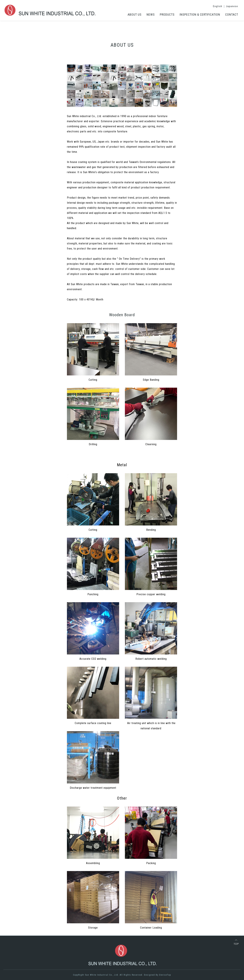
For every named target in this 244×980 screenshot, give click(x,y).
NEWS (151, 15)
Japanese (232, 6)
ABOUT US (135, 15)
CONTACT (232, 15)
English (218, 6)
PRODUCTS (167, 15)
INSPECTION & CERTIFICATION (200, 15)
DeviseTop (165, 975)
